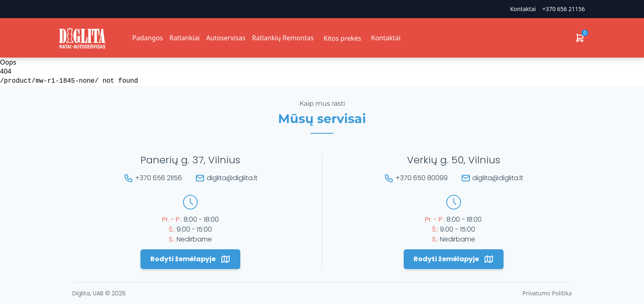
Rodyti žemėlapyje (190, 259)
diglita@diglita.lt (232, 178)
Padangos (148, 38)
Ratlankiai (185, 38)
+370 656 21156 (564, 9)
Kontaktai (523, 9)
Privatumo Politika (547, 293)
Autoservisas (226, 38)
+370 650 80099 (422, 178)
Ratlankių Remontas (283, 38)
